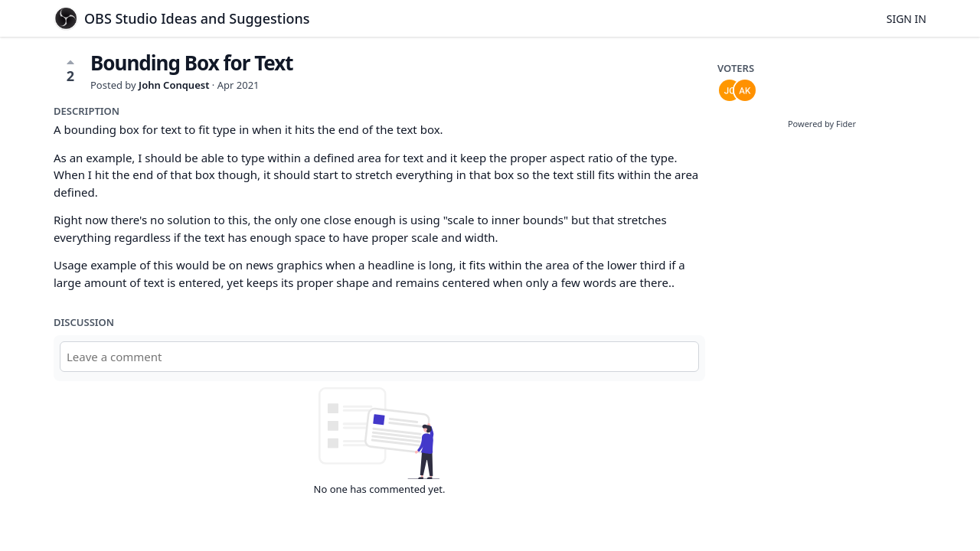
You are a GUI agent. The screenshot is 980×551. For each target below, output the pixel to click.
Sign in (906, 19)
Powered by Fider (822, 124)
